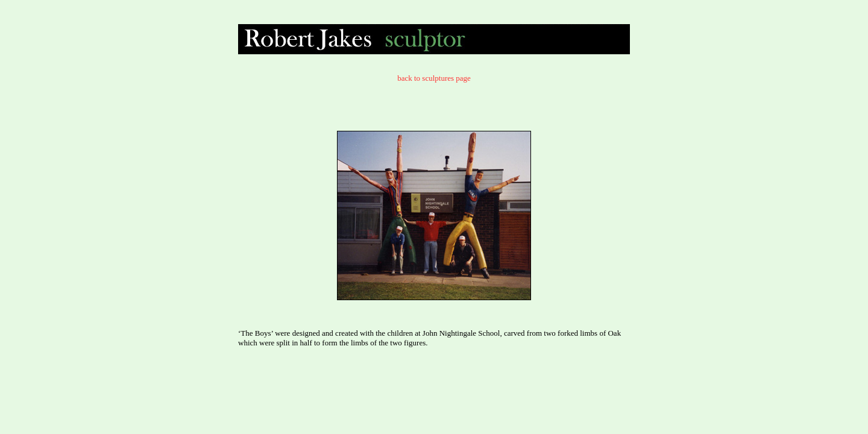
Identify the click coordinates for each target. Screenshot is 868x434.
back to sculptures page (434, 78)
